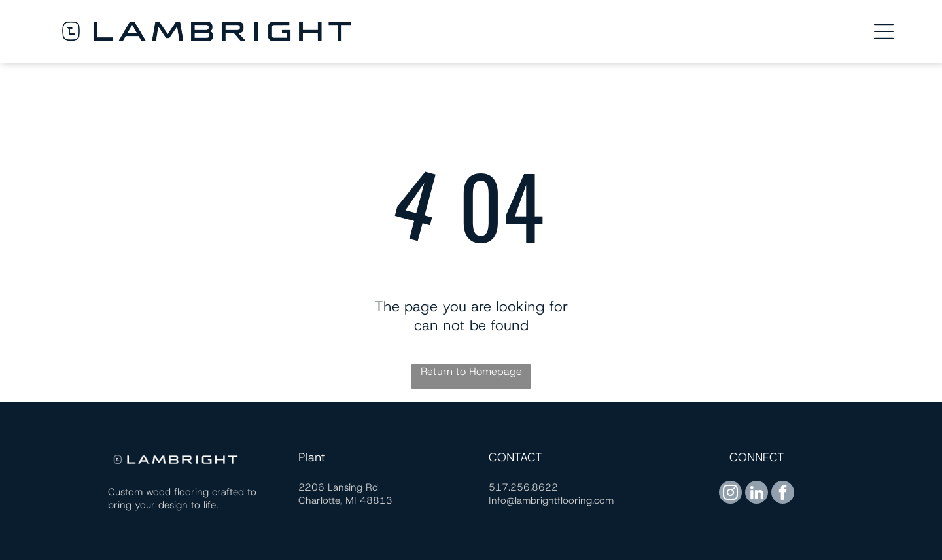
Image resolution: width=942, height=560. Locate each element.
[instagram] (730, 494)
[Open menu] (884, 31)
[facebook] (783, 494)
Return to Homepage (471, 371)
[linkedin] (757, 494)
